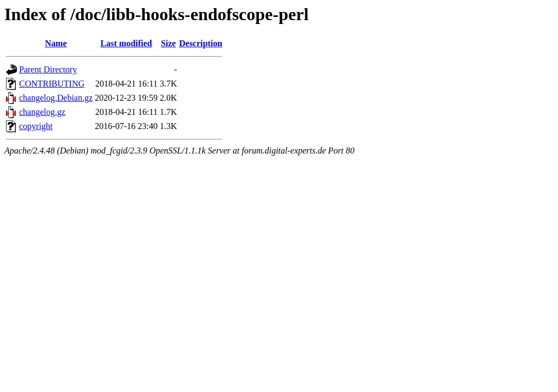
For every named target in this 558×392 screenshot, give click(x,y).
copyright (36, 126)
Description (201, 43)
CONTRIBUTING (52, 84)
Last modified (126, 43)
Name (56, 43)
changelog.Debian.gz (56, 98)
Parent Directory (48, 69)
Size (168, 43)
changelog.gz (42, 112)
